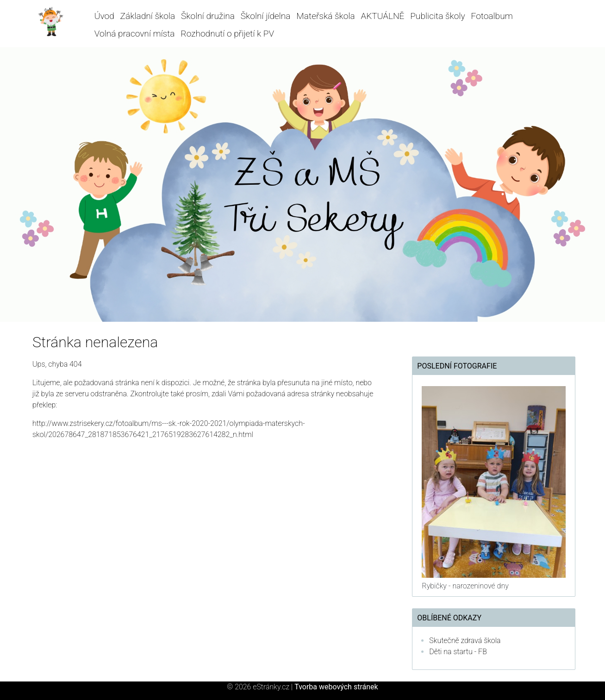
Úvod (104, 16)
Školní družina (208, 16)
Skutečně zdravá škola (465, 641)
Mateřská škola (325, 16)
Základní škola (148, 16)
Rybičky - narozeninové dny (465, 586)
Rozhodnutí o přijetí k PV (227, 34)
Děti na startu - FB (458, 652)
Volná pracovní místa (135, 34)
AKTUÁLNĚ (382, 16)
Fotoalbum (492, 16)
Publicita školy (437, 16)
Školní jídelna (266, 16)
